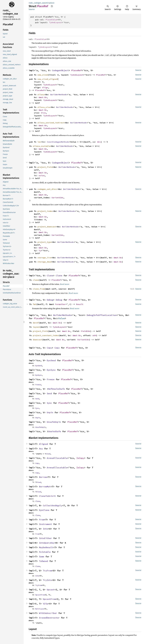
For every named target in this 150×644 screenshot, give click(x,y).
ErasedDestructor (49, 618)
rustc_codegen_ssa (37, 3)
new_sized (43, 75)
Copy (49, 348)
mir (47, 3)
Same (42, 556)
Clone (50, 276)
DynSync (51, 370)
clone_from (39, 289)
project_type (45, 242)
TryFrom (47, 571)
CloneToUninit (47, 496)
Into (45, 529)
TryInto (47, 580)
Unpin (50, 412)
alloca (41, 94)
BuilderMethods (59, 94)
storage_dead (45, 262)
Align (45, 87)
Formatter (60, 304)
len (39, 142)
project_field (45, 167)
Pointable (45, 552)
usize (42, 175)
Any (41, 449)
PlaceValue (51, 20)
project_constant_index (46, 335)
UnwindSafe (54, 431)
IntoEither (45, 538)
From (42, 520)
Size (43, 113)
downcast (37, 340)
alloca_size (44, 107)
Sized (48, 454)
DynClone (44, 510)
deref (36, 323)
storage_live (45, 258)
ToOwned (44, 561)
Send (49, 393)
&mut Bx (43, 97)
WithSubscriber (48, 613)
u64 (94, 335)
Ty (40, 250)
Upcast (51, 590)
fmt (35, 304)
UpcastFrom (40, 595)
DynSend (51, 360)
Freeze (51, 379)
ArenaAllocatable (57, 458)
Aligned (44, 444)
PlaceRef (76, 70)
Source (32, 9)
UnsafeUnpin (54, 422)
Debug (50, 300)
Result (80, 304)
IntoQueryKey (47, 543)
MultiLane (39, 609)
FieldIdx (86, 331)
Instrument (45, 524)
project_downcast (47, 227)
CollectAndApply (53, 506)
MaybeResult (46, 547)
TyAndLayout (56, 22)
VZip (45, 604)
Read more (65, 284)
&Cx (99, 142)
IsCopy (80, 458)
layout (36, 327)
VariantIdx (57, 198)
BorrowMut (45, 487)
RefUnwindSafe (56, 389)
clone (36, 280)
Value (62, 318)
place (52, 3)
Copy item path (52, 6)
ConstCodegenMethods (58, 142)
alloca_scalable (42, 146)
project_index (45, 211)
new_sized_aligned (47, 79)
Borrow (43, 477)
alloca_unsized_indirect (51, 123)
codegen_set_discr (47, 189)
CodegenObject (60, 70)
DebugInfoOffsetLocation (102, 315)
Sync (49, 403)
